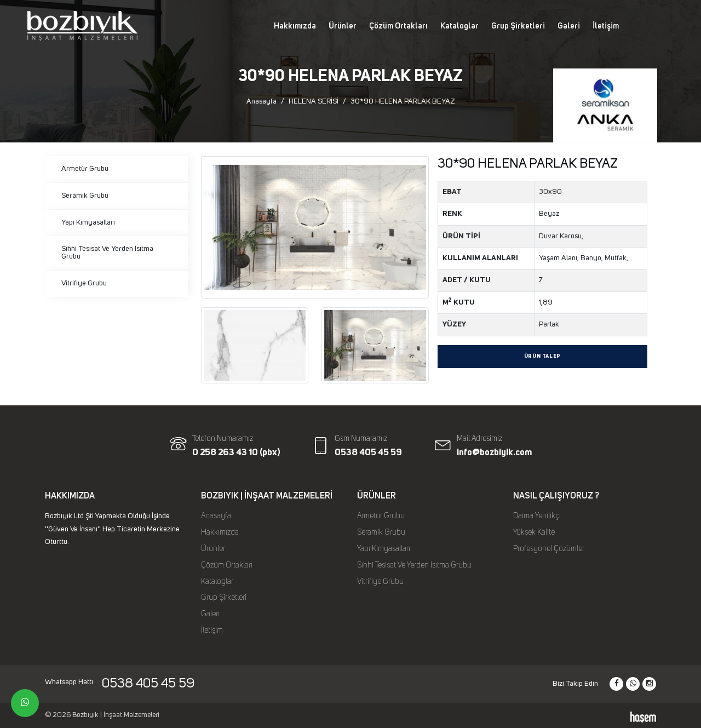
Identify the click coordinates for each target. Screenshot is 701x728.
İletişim (606, 26)
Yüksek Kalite (534, 532)
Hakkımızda (295, 26)
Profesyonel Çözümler (549, 549)
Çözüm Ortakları (398, 26)
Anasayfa (262, 101)
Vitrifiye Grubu (84, 283)
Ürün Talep (542, 356)
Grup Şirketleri (518, 26)
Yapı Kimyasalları (88, 222)
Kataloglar (459, 26)
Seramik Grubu (85, 196)
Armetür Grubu (85, 169)
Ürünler (343, 26)
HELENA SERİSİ (314, 101)
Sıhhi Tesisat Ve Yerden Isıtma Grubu (107, 253)
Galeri (569, 26)
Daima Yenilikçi (537, 516)
